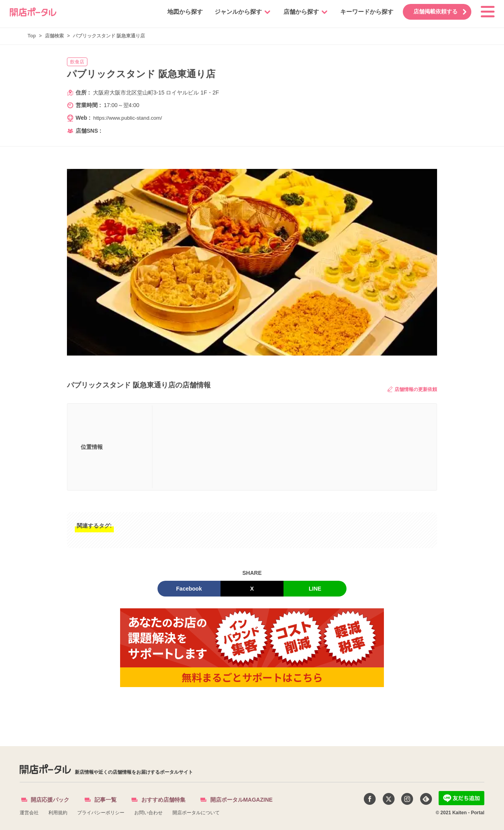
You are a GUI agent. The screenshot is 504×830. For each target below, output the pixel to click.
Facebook (189, 589)
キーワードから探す (362, 12)
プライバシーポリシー (101, 813)
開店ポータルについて (196, 813)
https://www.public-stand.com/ (130, 118)
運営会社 (29, 813)
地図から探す (180, 12)
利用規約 (58, 813)
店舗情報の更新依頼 (412, 389)
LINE (315, 589)
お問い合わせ (148, 813)
